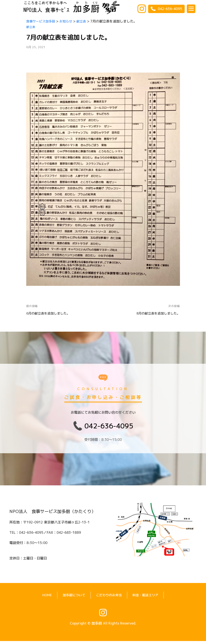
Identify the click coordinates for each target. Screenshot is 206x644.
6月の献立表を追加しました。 (50, 313)
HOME (45, 598)
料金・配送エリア (147, 598)
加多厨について (72, 598)
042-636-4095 (166, 9)
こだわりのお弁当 (109, 598)
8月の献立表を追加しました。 (157, 313)
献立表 (31, 27)
